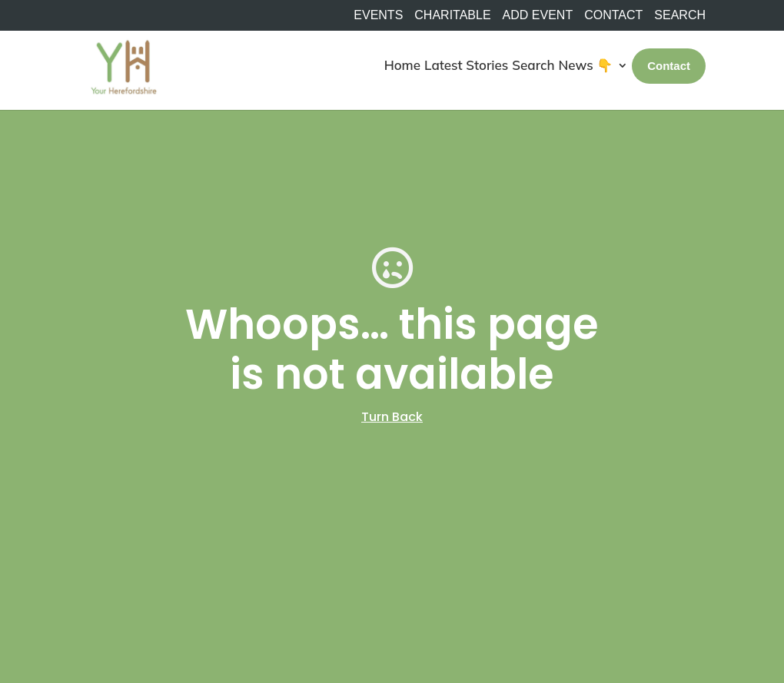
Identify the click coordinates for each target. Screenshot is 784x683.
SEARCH (680, 15)
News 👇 (586, 65)
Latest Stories (466, 65)
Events (378, 15)
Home (402, 65)
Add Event (538, 15)
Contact (613, 15)
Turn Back (392, 417)
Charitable (452, 15)
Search (533, 65)
